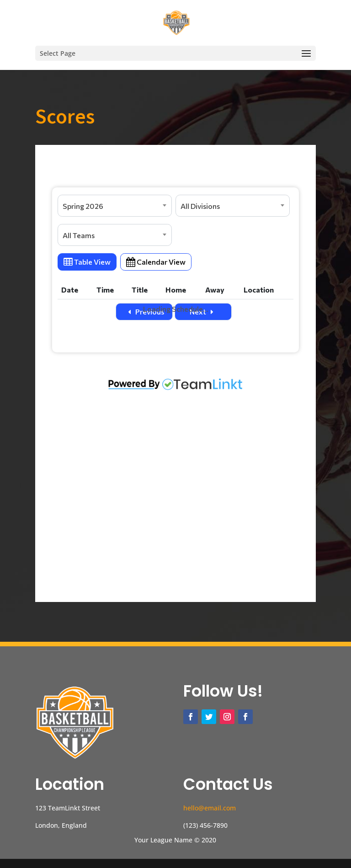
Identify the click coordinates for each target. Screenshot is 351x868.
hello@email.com (210, 808)
